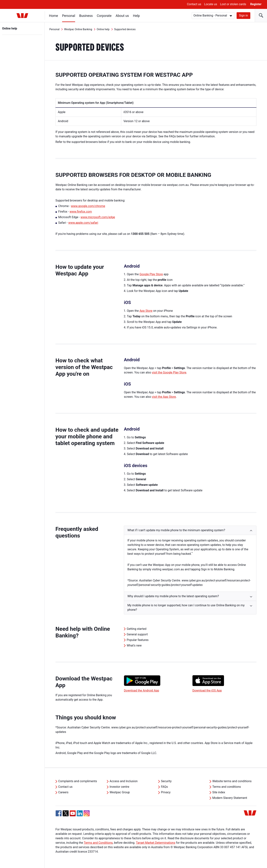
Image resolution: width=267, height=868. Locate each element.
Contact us (194, 4)
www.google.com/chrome (88, 206)
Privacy (166, 792)
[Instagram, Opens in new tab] (87, 815)
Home (54, 16)
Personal (69, 16)
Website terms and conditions (232, 781)
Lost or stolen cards (233, 4)
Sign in (243, 15)
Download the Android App (141, 691)
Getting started (136, 629)
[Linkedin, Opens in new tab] (80, 813)
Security (166, 781)
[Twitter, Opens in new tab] (66, 813)
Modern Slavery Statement (230, 798)
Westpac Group (120, 792)
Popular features (138, 640)
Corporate (104, 16)
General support (137, 634)
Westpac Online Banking (78, 29)
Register (256, 4)
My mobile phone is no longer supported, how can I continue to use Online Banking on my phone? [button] (186, 607)
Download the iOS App (207, 691)
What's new (134, 645)
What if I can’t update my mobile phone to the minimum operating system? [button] (176, 530)
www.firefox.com (81, 212)
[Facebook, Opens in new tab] (59, 813)
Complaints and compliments (78, 781)
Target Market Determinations (156, 843)
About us (122, 16)
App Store (146, 311)
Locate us (211, 4)
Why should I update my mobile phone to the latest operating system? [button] (173, 596)
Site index (219, 792)
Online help (10, 28)
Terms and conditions (227, 787)
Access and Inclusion (124, 781)
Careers (63, 792)
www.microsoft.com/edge (98, 217)
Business (86, 16)
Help (137, 16)
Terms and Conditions (98, 843)
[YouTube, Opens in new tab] (73, 813)
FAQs (164, 787)
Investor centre (119, 787)
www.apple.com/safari (83, 223)
